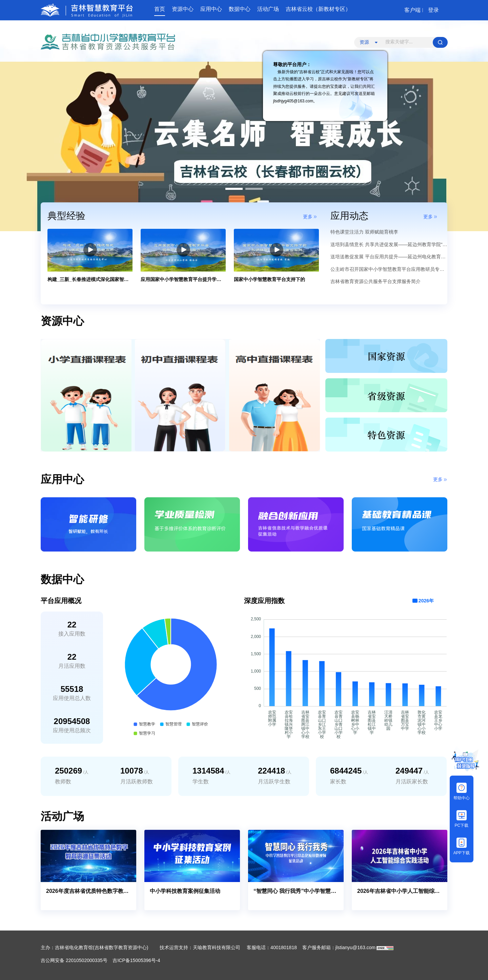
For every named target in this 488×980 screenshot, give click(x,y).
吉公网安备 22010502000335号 (74, 960)
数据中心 (240, 9)
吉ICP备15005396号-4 (136, 960)
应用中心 (211, 9)
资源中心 (183, 9)
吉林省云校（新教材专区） (318, 9)
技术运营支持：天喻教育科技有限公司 (200, 947)
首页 (160, 9)
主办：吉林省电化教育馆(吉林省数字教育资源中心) (95, 947)
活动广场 (268, 9)
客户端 (412, 10)
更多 (308, 217)
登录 (433, 10)
